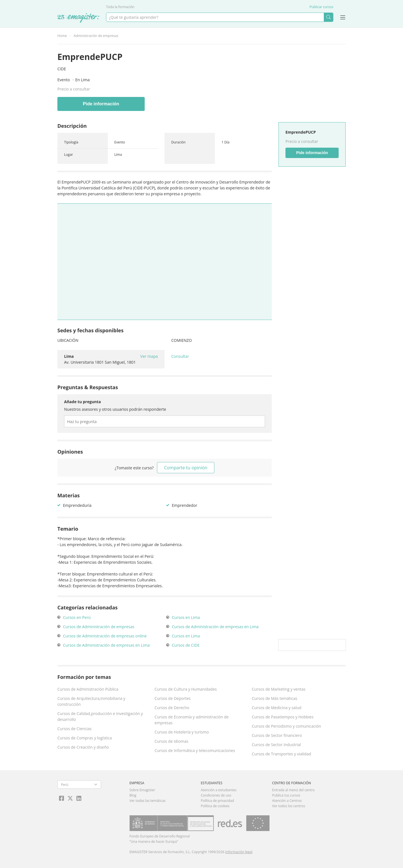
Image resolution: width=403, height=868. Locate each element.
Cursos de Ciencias (74, 729)
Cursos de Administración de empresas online (105, 636)
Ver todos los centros (289, 806)
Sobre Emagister (142, 790)
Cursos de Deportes (173, 698)
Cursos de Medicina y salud (277, 708)
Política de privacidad (217, 801)
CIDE (62, 69)
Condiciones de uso (216, 795)
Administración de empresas (96, 36)
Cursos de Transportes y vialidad (282, 754)
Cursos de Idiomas (171, 741)
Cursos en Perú (77, 617)
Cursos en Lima (186, 617)
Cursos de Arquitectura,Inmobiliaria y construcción (91, 701)
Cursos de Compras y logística (85, 738)
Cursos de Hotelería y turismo (182, 732)
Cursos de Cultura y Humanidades (186, 689)
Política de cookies (215, 806)
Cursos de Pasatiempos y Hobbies (283, 717)
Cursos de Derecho (172, 708)
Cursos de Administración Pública (88, 689)
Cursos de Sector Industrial (277, 745)
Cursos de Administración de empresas (99, 627)
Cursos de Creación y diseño (83, 747)
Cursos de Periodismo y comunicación (287, 726)
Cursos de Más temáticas (275, 698)
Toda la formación (120, 7)
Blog (133, 795)
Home (62, 36)
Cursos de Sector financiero (277, 735)
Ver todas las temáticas (148, 801)
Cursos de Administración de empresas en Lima (106, 645)
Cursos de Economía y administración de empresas (192, 720)
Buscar (328, 17)
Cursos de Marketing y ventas (279, 689)
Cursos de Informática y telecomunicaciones (195, 750)
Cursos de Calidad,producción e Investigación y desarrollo (100, 716)
